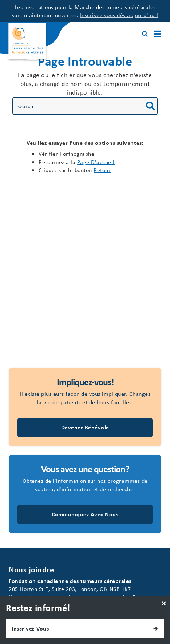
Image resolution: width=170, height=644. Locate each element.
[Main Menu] (157, 34)
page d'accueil (96, 162)
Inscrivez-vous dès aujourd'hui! (119, 15)
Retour (102, 170)
